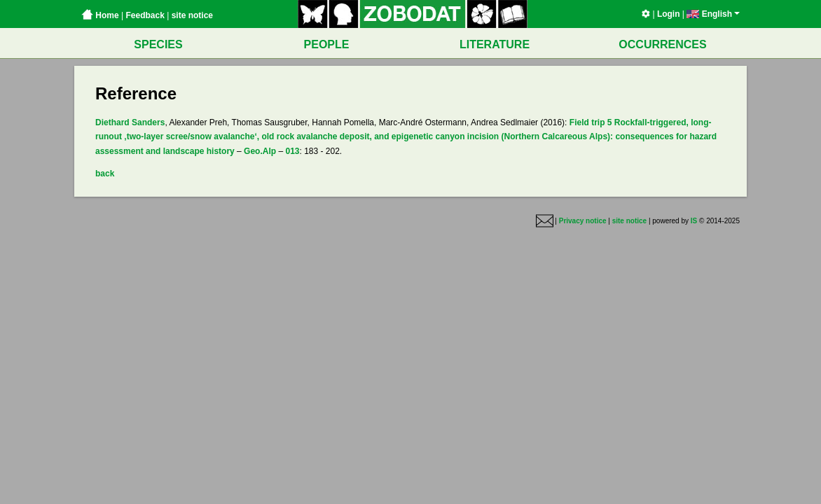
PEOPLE (327, 44)
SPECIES (158, 44)
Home (100, 15)
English (713, 14)
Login (669, 14)
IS (694, 221)
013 (292, 151)
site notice (192, 15)
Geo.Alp (260, 151)
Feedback (145, 15)
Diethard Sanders (130, 122)
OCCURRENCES (662, 44)
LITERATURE (495, 44)
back (105, 174)
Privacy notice (583, 221)
